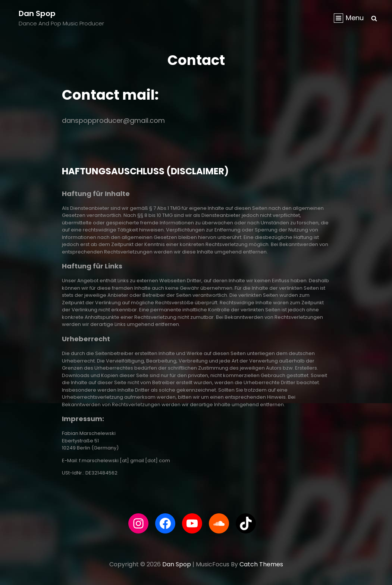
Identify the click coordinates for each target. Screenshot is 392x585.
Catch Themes (261, 564)
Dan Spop (37, 13)
